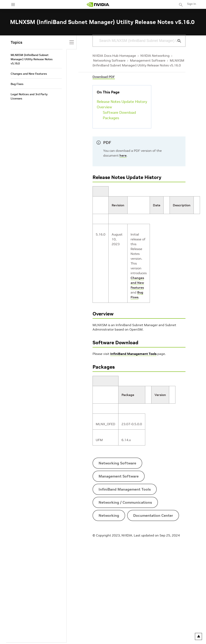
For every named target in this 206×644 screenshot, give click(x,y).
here (123, 155)
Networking (109, 515)
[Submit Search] (177, 41)
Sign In (192, 4)
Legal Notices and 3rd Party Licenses (29, 96)
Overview (104, 107)
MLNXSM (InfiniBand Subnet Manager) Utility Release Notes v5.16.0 (32, 59)
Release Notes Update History (122, 102)
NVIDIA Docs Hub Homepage (114, 56)
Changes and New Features (137, 283)
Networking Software (109, 60)
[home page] (98, 5)
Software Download (119, 112)
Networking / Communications (125, 502)
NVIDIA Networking (155, 56)
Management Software (148, 60)
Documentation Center (153, 515)
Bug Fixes (17, 84)
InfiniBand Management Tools (133, 354)
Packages (111, 118)
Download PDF (104, 77)
